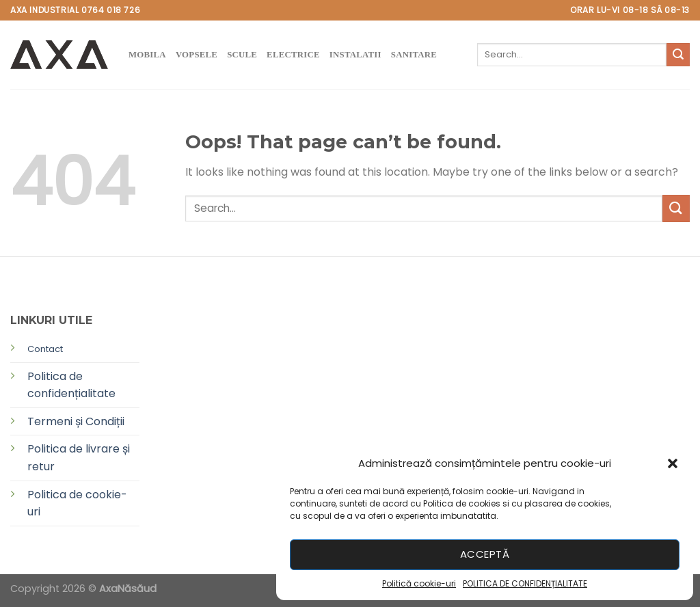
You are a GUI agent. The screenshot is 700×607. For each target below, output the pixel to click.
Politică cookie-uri (419, 583)
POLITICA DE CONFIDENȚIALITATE (525, 583)
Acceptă (485, 554)
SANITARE (414, 55)
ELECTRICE (293, 55)
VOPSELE (197, 55)
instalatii (355, 55)
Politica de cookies (462, 503)
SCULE (242, 55)
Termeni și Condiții (76, 421)
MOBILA (147, 55)
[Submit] (678, 55)
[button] (673, 463)
